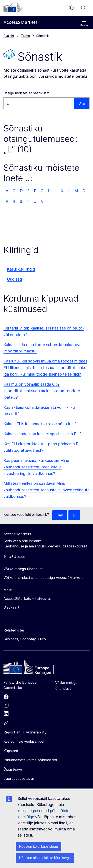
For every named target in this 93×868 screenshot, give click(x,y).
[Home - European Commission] (35, 668)
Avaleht (9, 36)
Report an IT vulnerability (25, 732)
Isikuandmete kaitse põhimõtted (30, 760)
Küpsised (11, 751)
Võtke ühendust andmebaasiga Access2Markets (43, 578)
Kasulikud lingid (21, 269)
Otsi (83, 8)
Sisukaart (11, 607)
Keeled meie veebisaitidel (24, 741)
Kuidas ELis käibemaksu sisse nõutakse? (40, 424)
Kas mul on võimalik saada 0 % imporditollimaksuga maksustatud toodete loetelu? (42, 391)
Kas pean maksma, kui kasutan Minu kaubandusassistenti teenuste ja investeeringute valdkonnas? (36, 467)
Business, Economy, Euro (25, 639)
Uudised (14, 279)
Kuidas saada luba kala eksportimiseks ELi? (42, 434)
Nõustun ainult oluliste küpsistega (45, 858)
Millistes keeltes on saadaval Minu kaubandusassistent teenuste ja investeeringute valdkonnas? (46, 490)
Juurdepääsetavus (19, 778)
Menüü (84, 23)
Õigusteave (13, 769)
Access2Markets (17, 534)
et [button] (71, 8)
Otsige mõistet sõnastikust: (26, 93)
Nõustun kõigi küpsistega (38, 846)
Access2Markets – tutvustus (27, 599)
